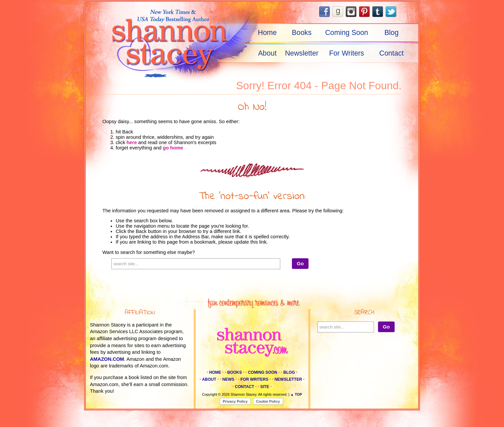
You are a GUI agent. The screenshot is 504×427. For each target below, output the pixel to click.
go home (173, 148)
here (132, 142)
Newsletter (302, 53)
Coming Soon (347, 33)
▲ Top (296, 394)
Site (265, 387)
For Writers (347, 53)
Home (267, 33)
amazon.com (107, 359)
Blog (391, 33)
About (267, 53)
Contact (392, 53)
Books (302, 33)
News (228, 379)
